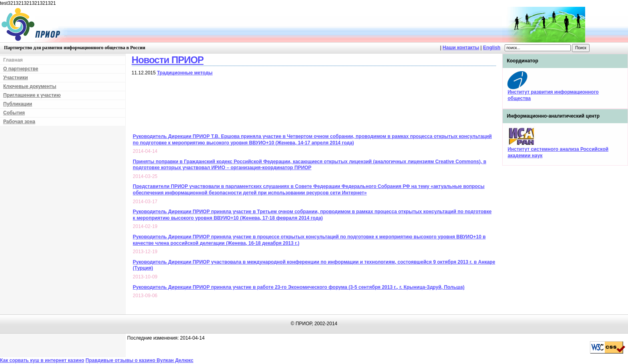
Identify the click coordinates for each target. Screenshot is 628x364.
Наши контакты (461, 48)
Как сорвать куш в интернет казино (42, 360)
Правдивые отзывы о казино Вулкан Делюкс (140, 360)
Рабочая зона (19, 122)
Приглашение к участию (32, 95)
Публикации (18, 104)
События (14, 113)
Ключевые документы (30, 86)
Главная (13, 60)
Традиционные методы (185, 73)
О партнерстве (21, 69)
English (492, 48)
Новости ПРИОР (168, 60)
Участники (16, 78)
